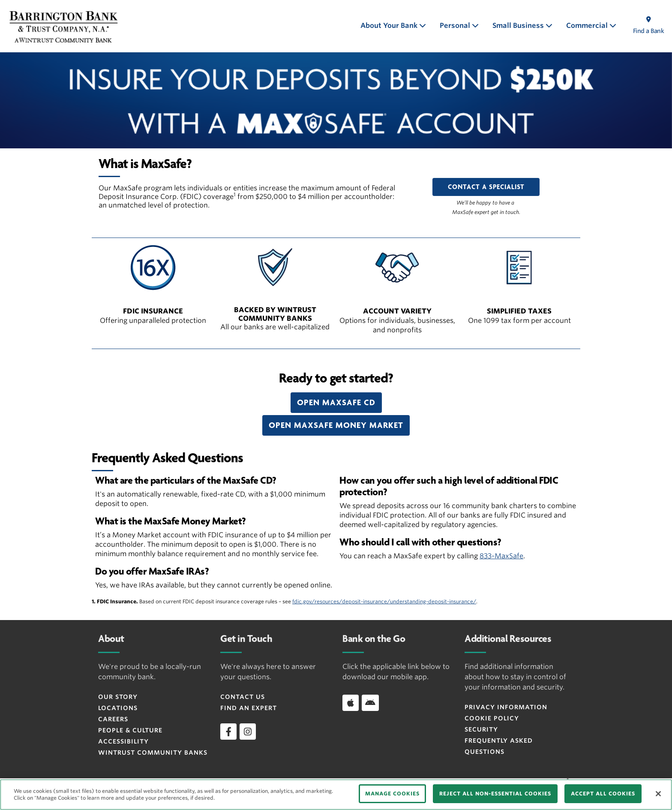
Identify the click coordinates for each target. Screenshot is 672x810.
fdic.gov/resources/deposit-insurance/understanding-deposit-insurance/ (384, 601)
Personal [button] (456, 26)
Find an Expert (249, 708)
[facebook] (228, 732)
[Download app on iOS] (351, 703)
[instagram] (248, 732)
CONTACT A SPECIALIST (486, 187)
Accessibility (123, 741)
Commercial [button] (588, 26)
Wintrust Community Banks (153, 753)
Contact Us (243, 697)
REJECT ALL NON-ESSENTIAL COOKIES (495, 793)
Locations (118, 708)
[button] (336, 403)
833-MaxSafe (501, 556)
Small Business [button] (519, 26)
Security (481, 729)
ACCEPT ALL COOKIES (603, 793)
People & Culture (130, 730)
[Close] (658, 794)
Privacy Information (506, 707)
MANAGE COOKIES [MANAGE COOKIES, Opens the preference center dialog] (392, 793)
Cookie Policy (492, 718)
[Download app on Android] (370, 703)
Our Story (118, 697)
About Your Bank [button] (390, 26)
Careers (113, 719)
